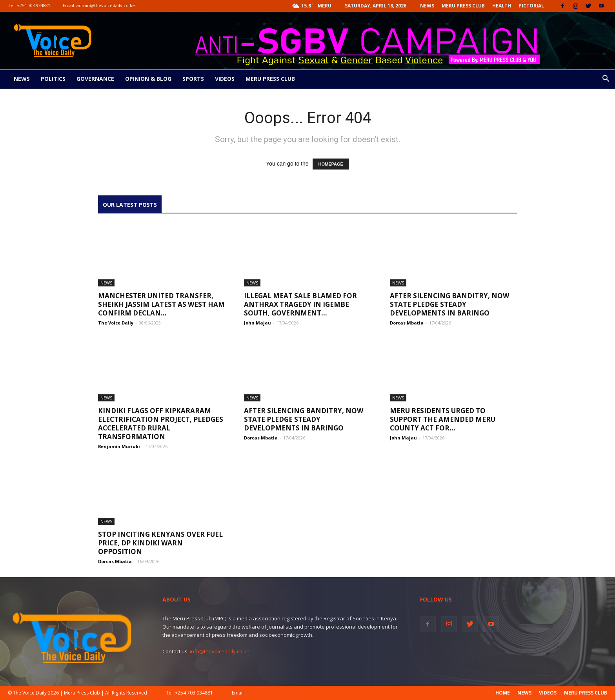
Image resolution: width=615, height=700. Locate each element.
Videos (225, 79)
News (427, 6)
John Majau (257, 323)
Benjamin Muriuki (119, 446)
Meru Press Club (463, 6)
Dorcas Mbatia (407, 323)
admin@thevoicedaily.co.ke (106, 5)
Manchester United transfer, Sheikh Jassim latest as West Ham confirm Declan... (161, 304)
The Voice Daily (116, 323)
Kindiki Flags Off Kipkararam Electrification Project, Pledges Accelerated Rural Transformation (161, 424)
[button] (606, 79)
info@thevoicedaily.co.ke (220, 651)
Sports (193, 79)
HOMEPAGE (331, 164)
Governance (95, 79)
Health (502, 6)
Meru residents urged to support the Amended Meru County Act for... (443, 419)
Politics (53, 79)
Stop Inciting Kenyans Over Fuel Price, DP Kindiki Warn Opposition (160, 543)
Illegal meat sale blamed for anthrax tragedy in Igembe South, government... (300, 304)
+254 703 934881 (34, 5)
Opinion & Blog (148, 79)
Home (503, 693)
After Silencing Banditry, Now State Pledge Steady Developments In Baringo (449, 304)
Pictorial (531, 6)
